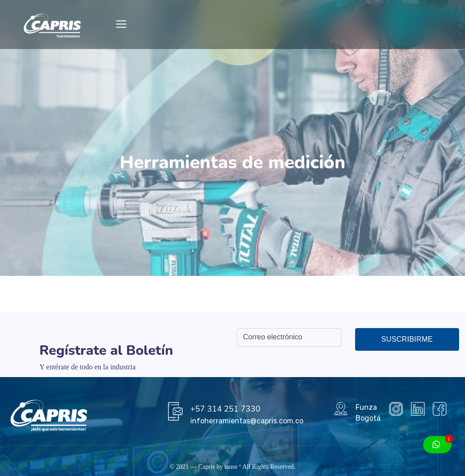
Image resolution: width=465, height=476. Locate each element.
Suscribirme (407, 339)
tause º (233, 467)
